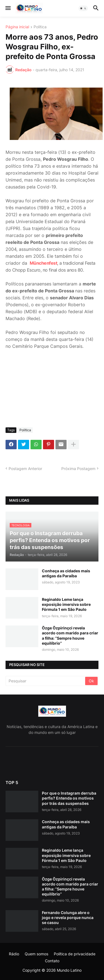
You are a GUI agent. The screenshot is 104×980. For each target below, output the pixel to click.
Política (40, 27)
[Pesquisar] (46, 681)
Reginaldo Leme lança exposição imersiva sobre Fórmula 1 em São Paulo (66, 604)
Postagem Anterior (25, 469)
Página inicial (17, 27)
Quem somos (36, 954)
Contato (52, 961)
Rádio (14, 954)
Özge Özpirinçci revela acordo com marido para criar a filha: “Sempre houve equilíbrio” (70, 636)
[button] (8, 8)
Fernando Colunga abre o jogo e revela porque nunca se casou (68, 918)
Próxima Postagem (78, 469)
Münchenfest (44, 263)
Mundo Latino (69, 970)
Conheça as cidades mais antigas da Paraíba (66, 573)
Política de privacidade (75, 954)
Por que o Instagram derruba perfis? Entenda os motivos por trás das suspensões (69, 798)
